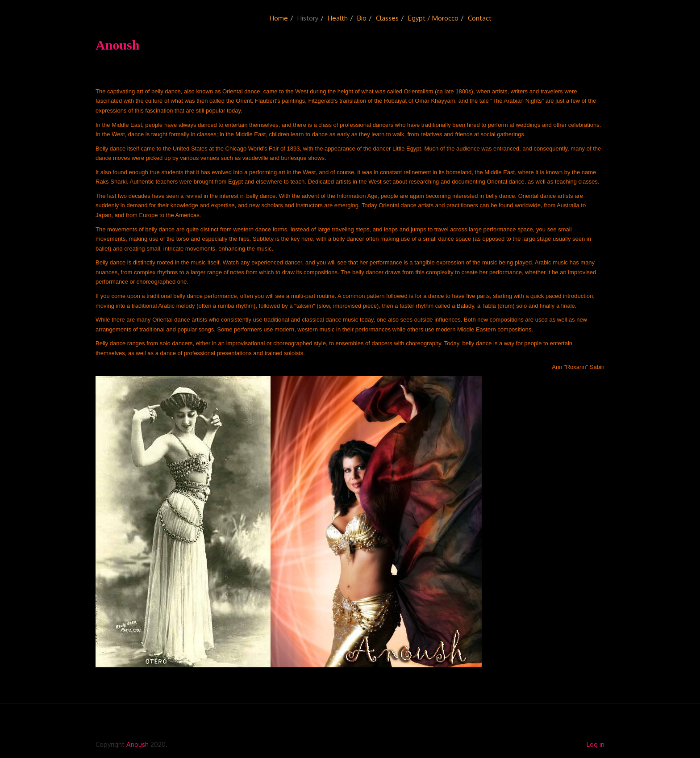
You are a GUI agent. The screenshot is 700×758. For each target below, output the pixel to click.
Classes (387, 18)
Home (279, 18)
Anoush (137, 744)
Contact (480, 18)
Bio (362, 18)
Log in (596, 744)
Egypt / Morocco (433, 18)
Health (338, 18)
